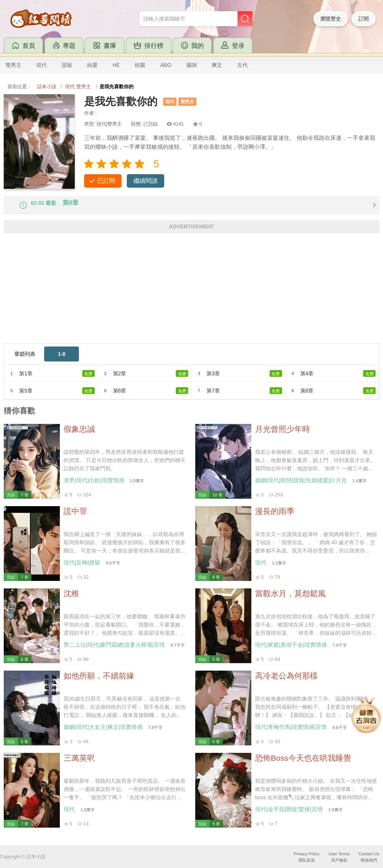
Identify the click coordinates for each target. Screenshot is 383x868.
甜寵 (67, 65)
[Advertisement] (191, 298)
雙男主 (13, 65)
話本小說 (47, 87)
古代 (242, 65)
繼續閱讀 (145, 181)
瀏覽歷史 (331, 19)
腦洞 (191, 65)
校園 (140, 65)
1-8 (62, 361)
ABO (166, 65)
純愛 (92, 65)
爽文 (217, 65)
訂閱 (364, 19)
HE (116, 65)
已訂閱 (106, 181)
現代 (42, 65)
